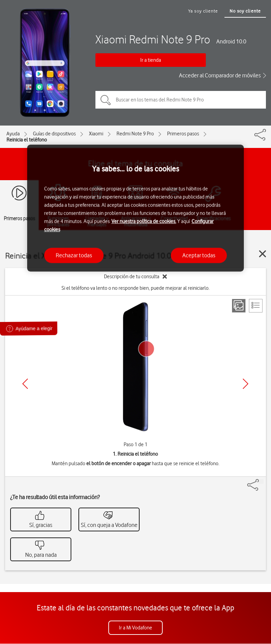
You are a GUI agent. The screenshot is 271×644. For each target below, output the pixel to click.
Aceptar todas (199, 255)
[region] (135, 208)
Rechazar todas (74, 255)
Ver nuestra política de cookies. (144, 221)
